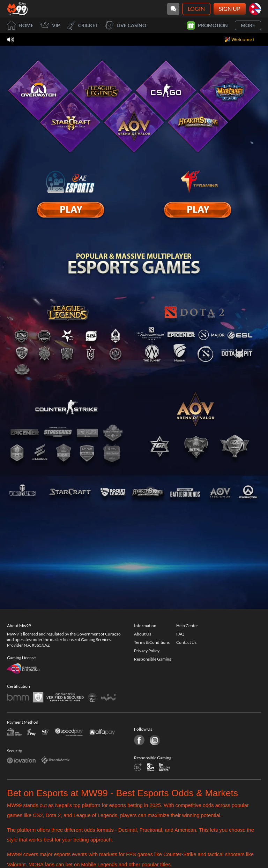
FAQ (180, 633)
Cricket (83, 25)
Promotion (207, 25)
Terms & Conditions (152, 641)
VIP (50, 25)
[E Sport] (70, 210)
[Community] (173, 9)
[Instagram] (154, 739)
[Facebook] (139, 739)
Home (20, 25)
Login (196, 9)
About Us (143, 633)
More (248, 25)
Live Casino (126, 25)
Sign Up (230, 9)
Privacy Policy (147, 650)
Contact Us (186, 641)
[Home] (17, 9)
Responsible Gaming (153, 658)
